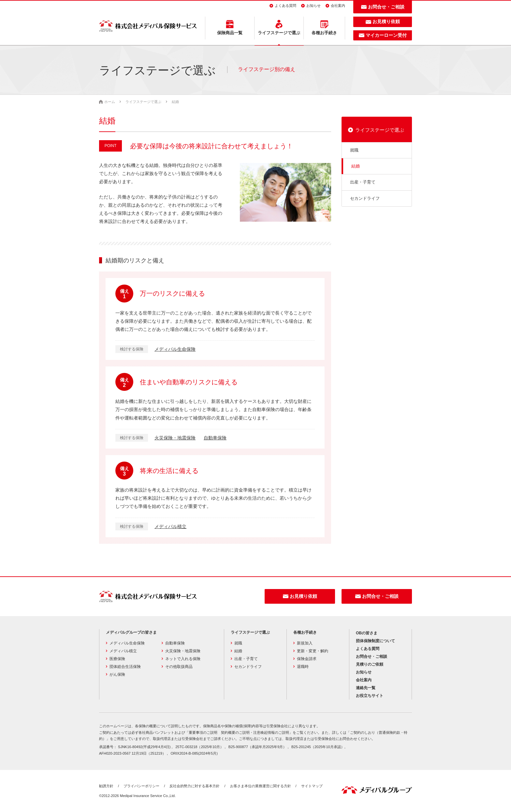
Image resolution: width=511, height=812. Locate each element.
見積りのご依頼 (370, 664)
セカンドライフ (365, 198)
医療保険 (117, 659)
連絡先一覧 (366, 688)
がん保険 (117, 674)
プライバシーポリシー (141, 786)
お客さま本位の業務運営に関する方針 (261, 786)
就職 (354, 150)
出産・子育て (363, 182)
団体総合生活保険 (125, 667)
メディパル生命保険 (175, 349)
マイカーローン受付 (386, 35)
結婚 (356, 166)
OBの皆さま (367, 633)
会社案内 (338, 6)
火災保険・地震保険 (175, 438)
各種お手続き (305, 632)
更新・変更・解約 (313, 651)
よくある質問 (285, 6)
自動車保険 (215, 438)
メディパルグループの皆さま (131, 632)
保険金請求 (307, 659)
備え (124, 294)
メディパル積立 (170, 526)
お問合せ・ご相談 (386, 7)
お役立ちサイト (370, 696)
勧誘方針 (106, 786)
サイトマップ (312, 786)
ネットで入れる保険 (183, 659)
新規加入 (305, 643)
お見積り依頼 (386, 22)
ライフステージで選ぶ (380, 130)
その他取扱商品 (179, 667)
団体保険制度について (375, 641)
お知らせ (314, 6)
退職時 (303, 667)
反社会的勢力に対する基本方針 (195, 786)
